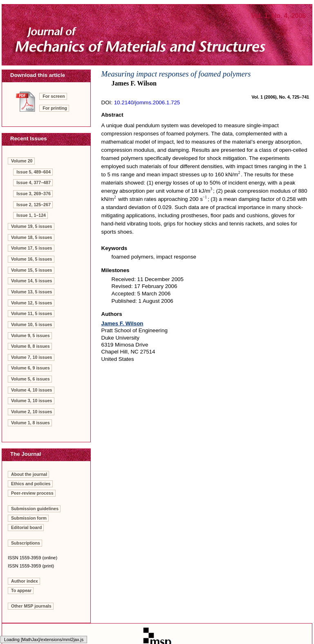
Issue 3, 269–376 (34, 194)
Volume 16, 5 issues (32, 259)
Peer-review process (32, 493)
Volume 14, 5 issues (32, 281)
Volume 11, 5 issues (32, 313)
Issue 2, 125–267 (34, 205)
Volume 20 (22, 161)
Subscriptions (26, 543)
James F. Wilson (122, 323)
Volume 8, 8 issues (30, 346)
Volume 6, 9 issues (30, 368)
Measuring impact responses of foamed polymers (176, 74)
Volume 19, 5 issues (32, 226)
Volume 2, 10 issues (32, 412)
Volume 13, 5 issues (32, 292)
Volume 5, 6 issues (30, 379)
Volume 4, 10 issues (32, 390)
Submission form (29, 518)
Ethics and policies (31, 484)
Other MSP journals (31, 606)
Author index (25, 581)
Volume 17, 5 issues (32, 248)
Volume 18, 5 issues (32, 237)
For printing (55, 108)
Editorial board (26, 527)
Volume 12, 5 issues (32, 303)
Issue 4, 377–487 (34, 182)
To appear (21, 590)
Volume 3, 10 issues (32, 401)
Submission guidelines (35, 509)
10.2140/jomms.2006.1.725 (147, 102)
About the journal (29, 474)
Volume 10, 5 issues (32, 324)
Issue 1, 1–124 (31, 215)
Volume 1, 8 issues (30, 423)
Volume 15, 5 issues (32, 270)
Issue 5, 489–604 (34, 172)
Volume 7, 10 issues (32, 357)
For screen (54, 96)
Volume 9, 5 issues (30, 336)
